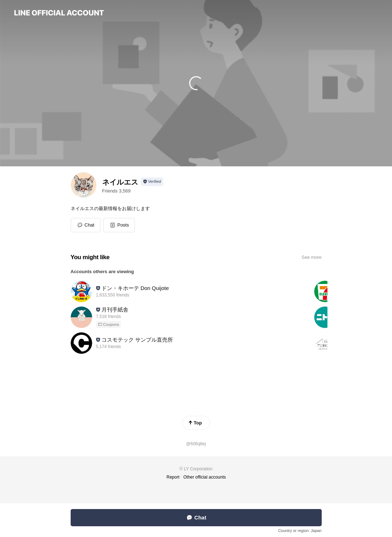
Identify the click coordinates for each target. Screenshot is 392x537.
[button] (119, 225)
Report (173, 477)
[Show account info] (152, 182)
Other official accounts (205, 477)
